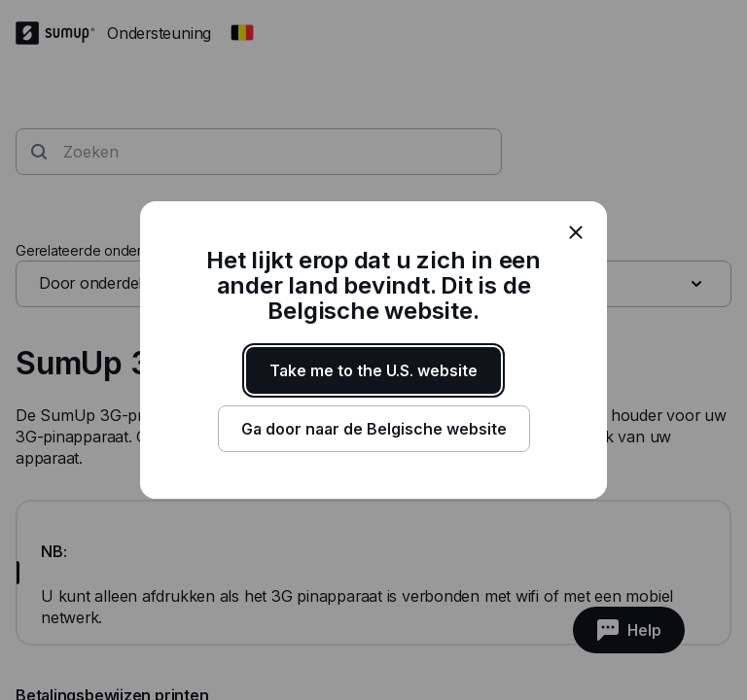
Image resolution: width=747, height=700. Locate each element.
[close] (576, 232)
